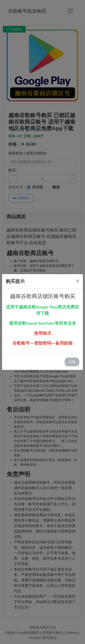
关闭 (72, 362)
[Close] (78, 281)
